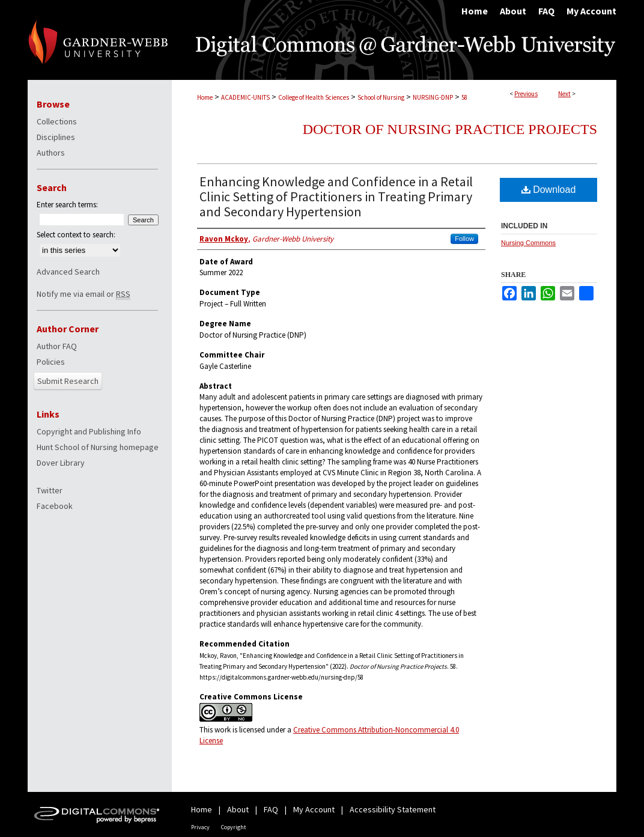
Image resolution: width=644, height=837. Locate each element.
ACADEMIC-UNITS (245, 97)
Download (549, 190)
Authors (51, 153)
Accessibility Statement (393, 809)
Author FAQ (57, 346)
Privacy (200, 827)
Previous (526, 94)
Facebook (55, 506)
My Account (314, 809)
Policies (51, 362)
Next (564, 94)
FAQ (271, 809)
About (238, 809)
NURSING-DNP (433, 97)
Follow (464, 239)
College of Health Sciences (314, 97)
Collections (57, 121)
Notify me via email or (84, 294)
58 (464, 97)
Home (205, 97)
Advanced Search (68, 272)
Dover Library (61, 463)
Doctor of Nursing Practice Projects (450, 129)
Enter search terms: (67, 205)
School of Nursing (381, 97)
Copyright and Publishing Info (89, 431)
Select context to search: (76, 235)
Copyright (234, 827)
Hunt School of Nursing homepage (98, 447)
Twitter (50, 490)
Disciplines (56, 137)
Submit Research (68, 381)
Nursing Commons (528, 243)
